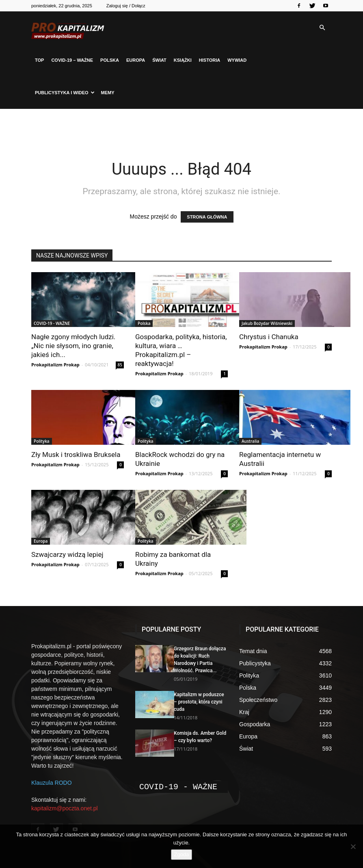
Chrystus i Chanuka (269, 337)
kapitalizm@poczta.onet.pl (65, 808)
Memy (108, 93)
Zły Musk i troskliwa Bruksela (76, 455)
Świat (159, 60)
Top (39, 60)
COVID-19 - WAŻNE (52, 323)
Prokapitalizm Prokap (55, 365)
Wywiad (237, 60)
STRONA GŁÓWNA (207, 217)
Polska (110, 60)
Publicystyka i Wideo (65, 93)
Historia (210, 60)
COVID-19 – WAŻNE (72, 60)
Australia (250, 441)
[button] (322, 28)
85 (120, 365)
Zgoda (182, 854)
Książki (183, 60)
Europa (136, 60)
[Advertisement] (181, 127)
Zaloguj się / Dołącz (126, 6)
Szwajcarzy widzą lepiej (67, 554)
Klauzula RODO (52, 783)
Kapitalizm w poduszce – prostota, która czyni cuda (199, 702)
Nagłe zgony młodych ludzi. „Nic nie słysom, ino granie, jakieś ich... (73, 346)
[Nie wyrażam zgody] (353, 846)
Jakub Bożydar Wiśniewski (267, 323)
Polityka (42, 441)
